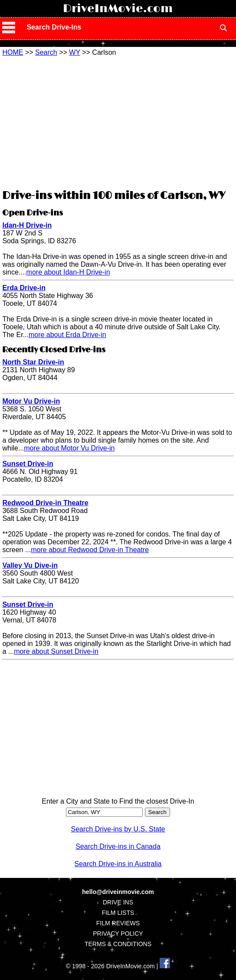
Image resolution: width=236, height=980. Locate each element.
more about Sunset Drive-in (56, 651)
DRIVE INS (118, 902)
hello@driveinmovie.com (118, 892)
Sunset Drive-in (28, 464)
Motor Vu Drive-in (31, 401)
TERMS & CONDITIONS (118, 944)
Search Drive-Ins (54, 27)
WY (74, 52)
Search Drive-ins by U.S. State (118, 829)
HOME (13, 52)
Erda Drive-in (24, 288)
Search (46, 52)
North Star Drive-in (33, 362)
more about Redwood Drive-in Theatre (90, 550)
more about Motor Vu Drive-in (69, 448)
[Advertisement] (118, 122)
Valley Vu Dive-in (30, 565)
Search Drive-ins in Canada (118, 846)
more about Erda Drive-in (67, 335)
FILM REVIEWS (118, 923)
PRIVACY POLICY (118, 934)
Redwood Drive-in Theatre (45, 503)
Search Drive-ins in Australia (118, 864)
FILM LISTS (118, 913)
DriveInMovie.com (118, 9)
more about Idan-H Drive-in (68, 272)
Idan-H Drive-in (27, 225)
